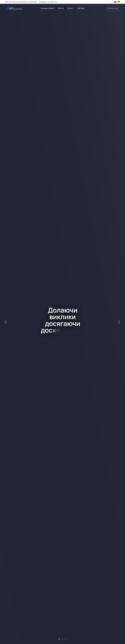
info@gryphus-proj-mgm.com (48, 2)
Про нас (61, 8)
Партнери (81, 8)
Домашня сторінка (47, 8)
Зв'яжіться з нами (113, 8)
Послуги (71, 8)
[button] (59, 639)
